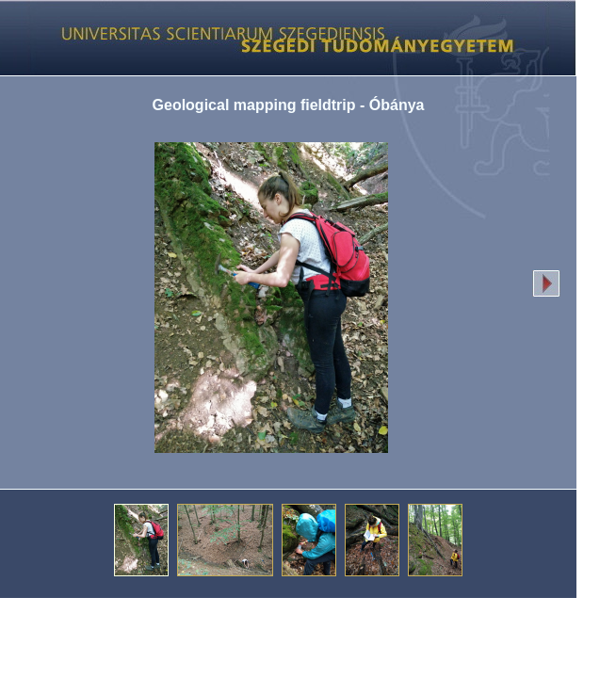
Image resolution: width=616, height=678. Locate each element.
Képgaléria (281, 38)
